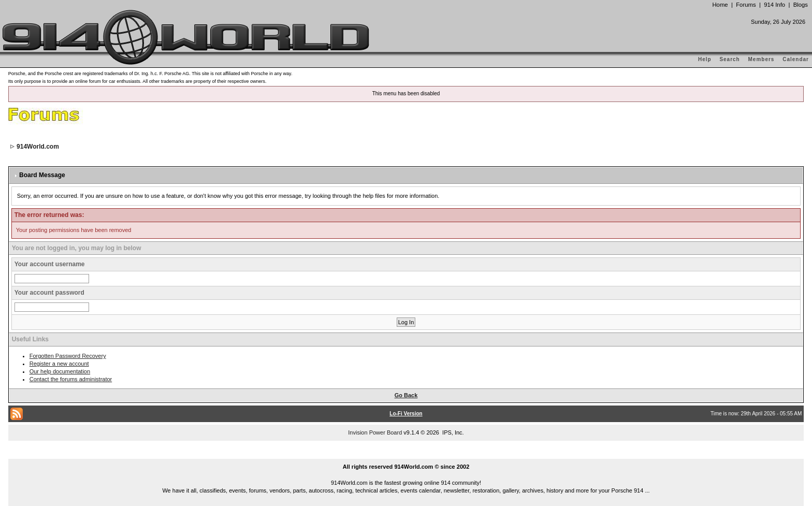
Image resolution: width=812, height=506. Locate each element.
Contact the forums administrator (71, 379)
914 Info (774, 5)
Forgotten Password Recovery (68, 356)
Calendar (796, 59)
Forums (746, 5)
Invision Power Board (375, 432)
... (406, 455)
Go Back (406, 395)
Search (729, 59)
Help (705, 59)
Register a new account (59, 364)
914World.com (38, 147)
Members (762, 59)
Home (720, 5)
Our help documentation (60, 371)
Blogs (801, 5)
